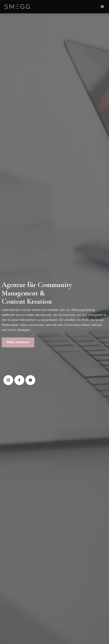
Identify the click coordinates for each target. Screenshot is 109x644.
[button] (102, 7)
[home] (17, 7)
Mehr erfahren (18, 342)
